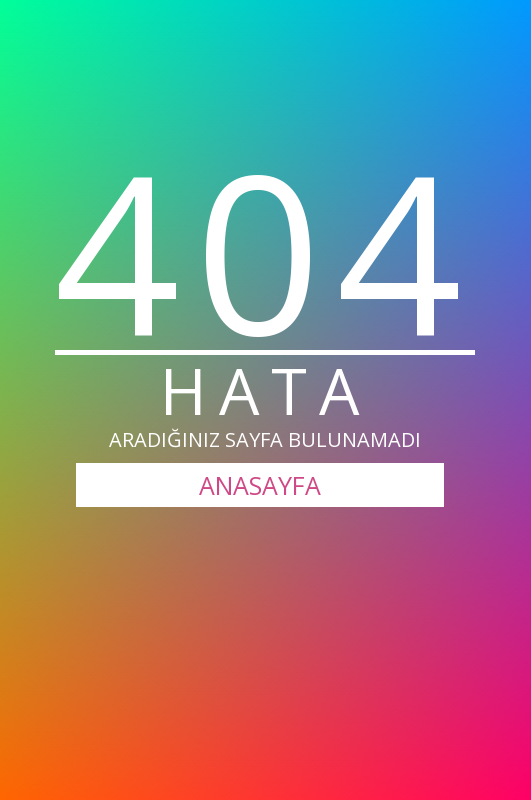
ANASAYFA (260, 485)
